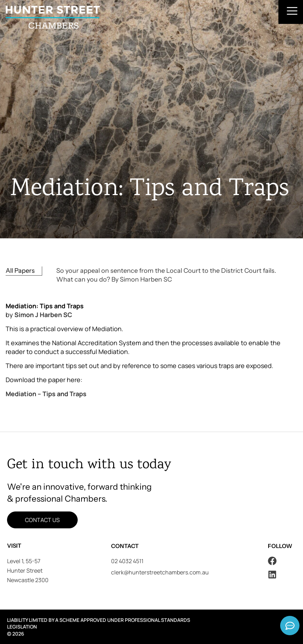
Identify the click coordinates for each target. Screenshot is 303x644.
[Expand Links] (290, 626)
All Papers (20, 271)
